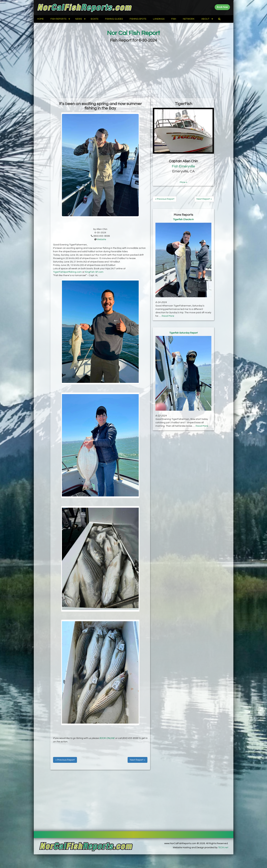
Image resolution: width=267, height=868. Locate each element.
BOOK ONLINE (107, 738)
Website (102, 239)
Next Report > (138, 760)
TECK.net (223, 848)
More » (183, 182)
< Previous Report (65, 760)
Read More (168, 316)
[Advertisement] (134, 71)
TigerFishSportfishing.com (67, 272)
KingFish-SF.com (94, 272)
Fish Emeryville (183, 166)
